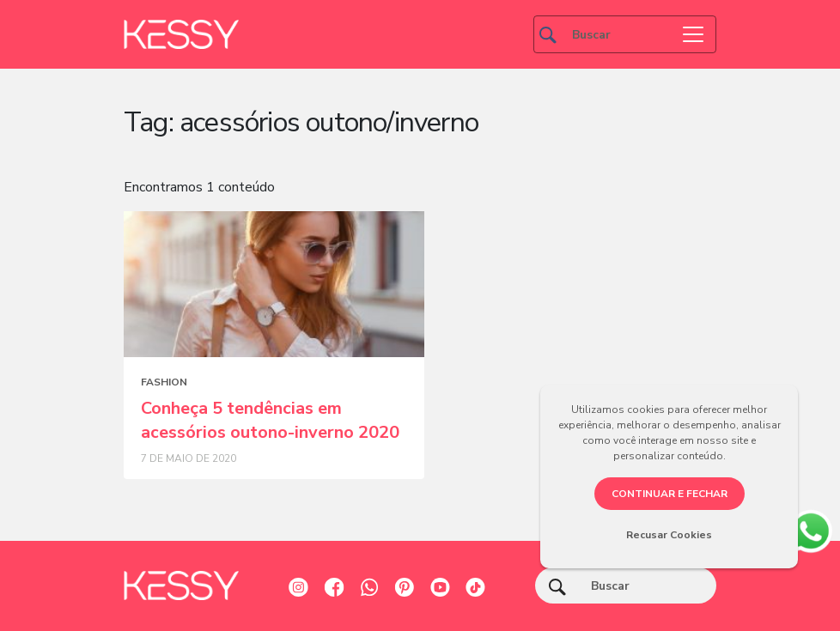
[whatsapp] (810, 529)
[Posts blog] (274, 284)
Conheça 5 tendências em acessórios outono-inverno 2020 (270, 420)
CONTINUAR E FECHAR (670, 494)
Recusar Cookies (669, 535)
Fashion (164, 382)
